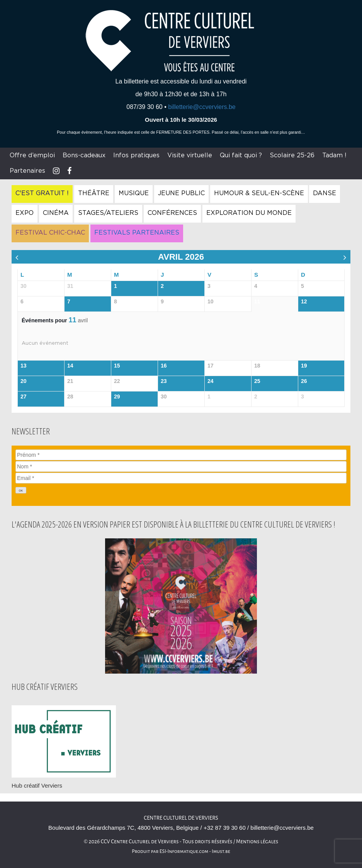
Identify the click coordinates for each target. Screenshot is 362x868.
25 (257, 381)
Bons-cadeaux (84, 155)
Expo (25, 213)
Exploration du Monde (249, 213)
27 (24, 397)
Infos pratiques (136, 155)
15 (117, 366)
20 (24, 381)
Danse (325, 193)
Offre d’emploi (32, 155)
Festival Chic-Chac (50, 233)
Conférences (172, 213)
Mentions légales (257, 842)
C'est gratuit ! (42, 193)
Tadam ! (334, 155)
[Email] (181, 478)
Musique (134, 193)
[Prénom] (181, 455)
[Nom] (181, 466)
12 (304, 301)
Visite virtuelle (190, 155)
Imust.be (221, 851)
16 (164, 366)
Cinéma (56, 213)
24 (211, 381)
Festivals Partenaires (137, 233)
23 (164, 381)
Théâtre (94, 193)
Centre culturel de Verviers (181, 818)
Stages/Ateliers (108, 213)
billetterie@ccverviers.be (202, 107)
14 (70, 366)
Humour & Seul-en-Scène (259, 193)
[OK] (21, 490)
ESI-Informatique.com (184, 851)
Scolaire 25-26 (292, 155)
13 (24, 366)
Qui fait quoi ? (241, 155)
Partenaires (27, 171)
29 (117, 397)
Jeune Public (181, 193)
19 (304, 366)
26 (304, 381)
